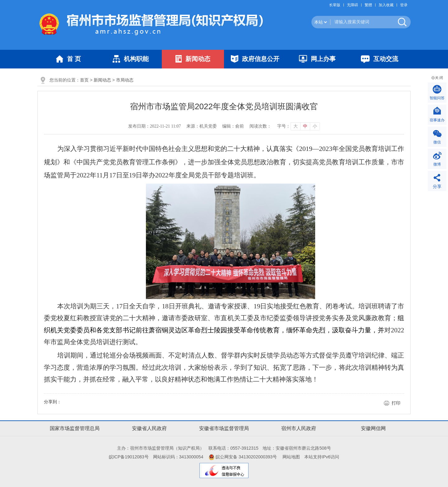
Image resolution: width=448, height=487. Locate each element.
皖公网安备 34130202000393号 (243, 457)
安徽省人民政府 (149, 428)
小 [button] (315, 126)
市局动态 (125, 80)
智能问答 (437, 98)
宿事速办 (437, 120)
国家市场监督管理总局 (75, 428)
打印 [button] (396, 403)
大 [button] (296, 126)
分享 (437, 186)
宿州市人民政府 (299, 428)
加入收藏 (386, 5)
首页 (84, 80)
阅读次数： (260, 126)
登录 (404, 5)
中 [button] (305, 126)
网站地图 (291, 457)
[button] (336, 5)
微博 (437, 164)
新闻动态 (102, 80)
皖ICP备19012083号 (129, 457)
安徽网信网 (373, 428)
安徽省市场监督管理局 (224, 428)
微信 (437, 142)
